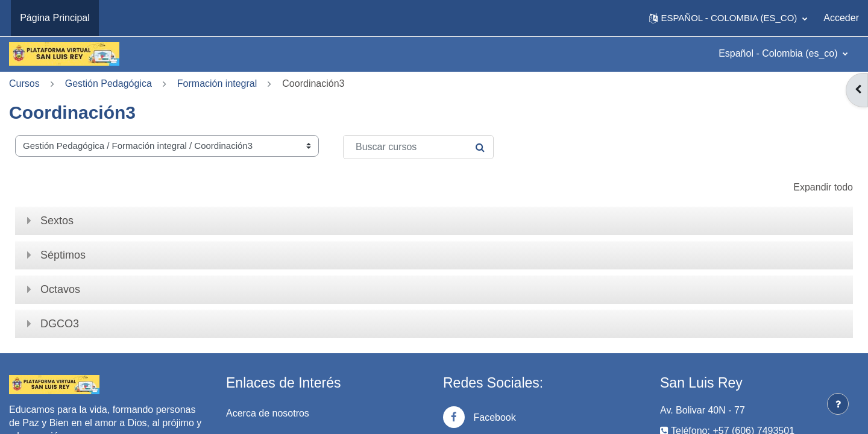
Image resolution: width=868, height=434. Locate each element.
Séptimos (63, 255)
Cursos (24, 83)
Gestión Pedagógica (108, 83)
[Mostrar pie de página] (838, 404)
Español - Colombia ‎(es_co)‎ (779, 53)
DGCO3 (60, 324)
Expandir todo (823, 187)
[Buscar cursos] (418, 147)
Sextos (57, 221)
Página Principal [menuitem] (55, 18)
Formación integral (217, 83)
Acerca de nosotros (268, 413)
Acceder (841, 18)
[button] (728, 18)
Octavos (60, 289)
